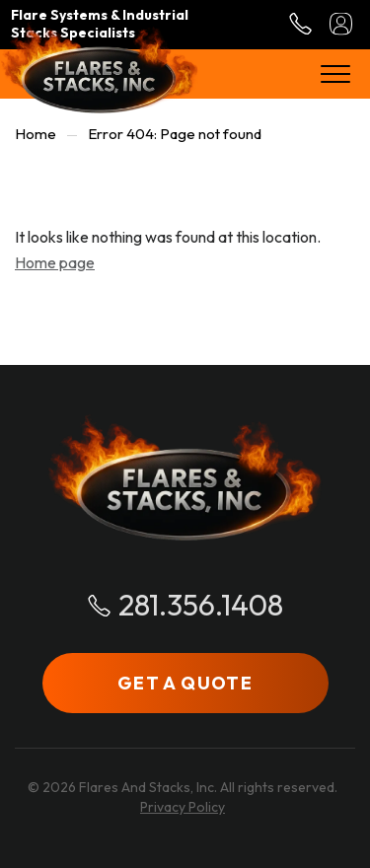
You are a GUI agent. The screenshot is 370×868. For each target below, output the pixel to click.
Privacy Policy (183, 807)
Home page (55, 262)
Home (36, 134)
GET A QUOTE (185, 683)
